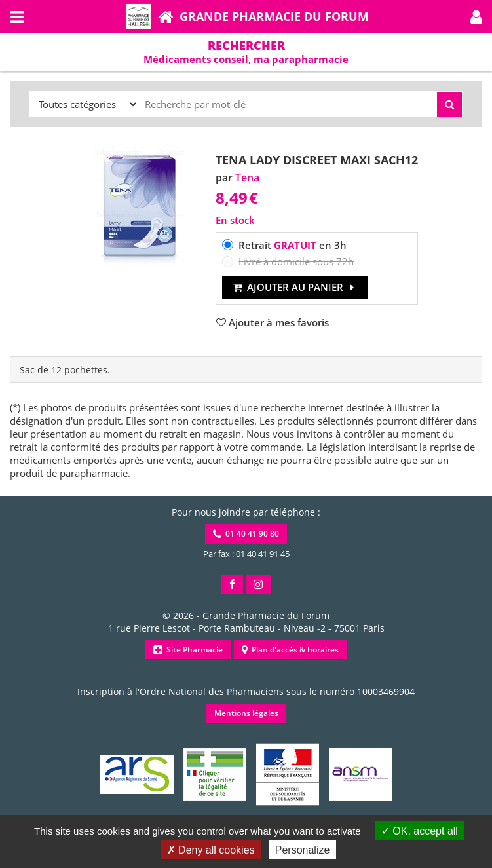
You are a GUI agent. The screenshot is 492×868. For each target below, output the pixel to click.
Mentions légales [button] (246, 713)
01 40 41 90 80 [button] (246, 534)
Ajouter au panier (295, 287)
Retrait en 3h (293, 245)
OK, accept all (420, 831)
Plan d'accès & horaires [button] (290, 650)
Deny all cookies (211, 850)
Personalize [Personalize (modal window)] (303, 850)
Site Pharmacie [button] (188, 650)
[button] (476, 16)
